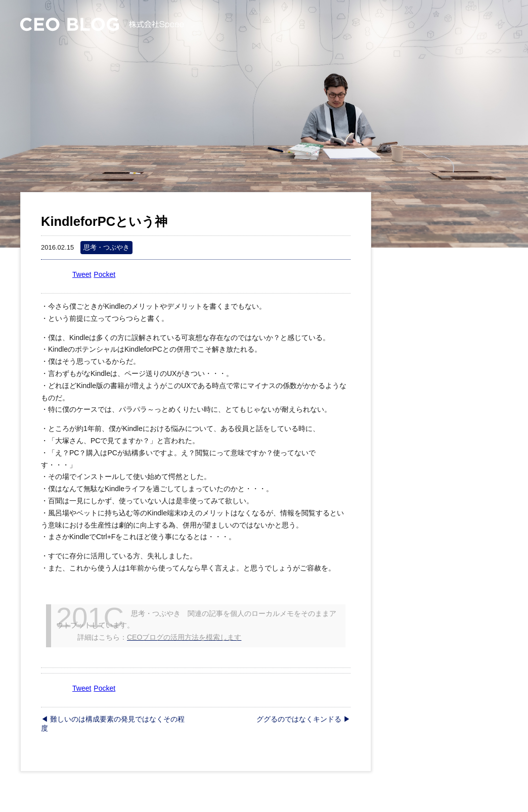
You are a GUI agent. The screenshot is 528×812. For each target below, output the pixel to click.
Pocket (104, 274)
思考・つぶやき (106, 247)
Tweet (82, 274)
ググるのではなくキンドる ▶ (303, 719)
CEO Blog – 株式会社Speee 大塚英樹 (102, 25)
